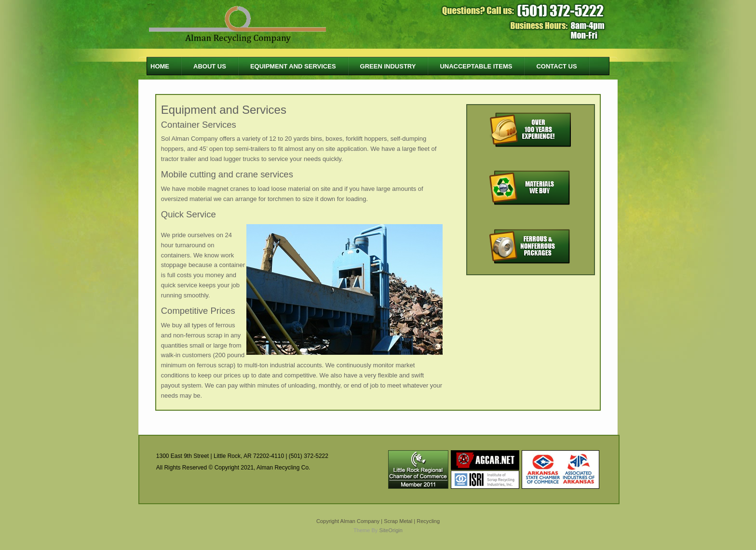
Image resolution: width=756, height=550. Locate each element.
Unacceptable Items (476, 66)
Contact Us (556, 66)
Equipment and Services (293, 66)
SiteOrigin (391, 530)
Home (160, 66)
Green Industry (388, 66)
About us (210, 66)
